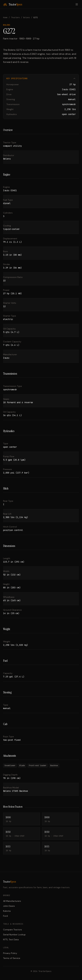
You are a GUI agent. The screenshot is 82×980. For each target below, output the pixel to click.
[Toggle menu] (77, 4)
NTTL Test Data (11, 939)
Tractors (15, 18)
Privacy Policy (10, 953)
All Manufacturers (12, 901)
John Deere (9, 906)
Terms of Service (12, 958)
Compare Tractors (13, 930)
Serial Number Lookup (14, 935)
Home (5, 18)
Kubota (7, 911)
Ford (5, 916)
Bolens (27, 18)
